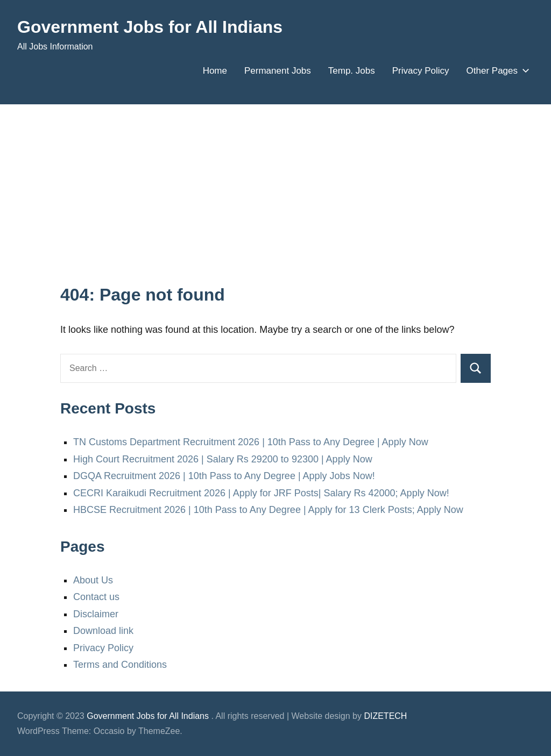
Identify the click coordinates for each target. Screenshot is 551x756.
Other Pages (496, 71)
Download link (103, 631)
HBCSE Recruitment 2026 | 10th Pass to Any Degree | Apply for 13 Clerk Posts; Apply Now (268, 510)
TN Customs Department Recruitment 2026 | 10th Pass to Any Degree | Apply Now (251, 442)
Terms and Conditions (120, 665)
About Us (93, 580)
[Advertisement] (275, 202)
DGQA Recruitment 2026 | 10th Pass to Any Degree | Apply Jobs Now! (224, 476)
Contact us (96, 597)
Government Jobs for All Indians (150, 27)
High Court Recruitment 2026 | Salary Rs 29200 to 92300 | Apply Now (223, 459)
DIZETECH (385, 716)
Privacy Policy (421, 71)
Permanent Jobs (278, 71)
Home (215, 71)
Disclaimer (96, 614)
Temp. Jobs (352, 71)
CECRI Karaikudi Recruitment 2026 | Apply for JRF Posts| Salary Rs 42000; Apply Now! (261, 493)
